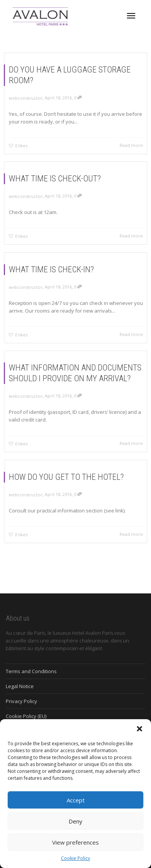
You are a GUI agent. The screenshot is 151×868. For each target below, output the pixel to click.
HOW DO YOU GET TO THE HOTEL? (66, 477)
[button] (140, 729)
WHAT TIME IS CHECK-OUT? (55, 179)
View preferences (75, 842)
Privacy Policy (21, 701)
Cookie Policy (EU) (26, 716)
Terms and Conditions (31, 671)
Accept (76, 800)
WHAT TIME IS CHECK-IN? (51, 269)
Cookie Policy (75, 858)
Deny (75, 821)
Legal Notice (20, 686)
